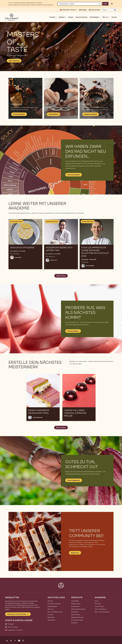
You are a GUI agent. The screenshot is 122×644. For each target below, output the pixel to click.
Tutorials (98, 604)
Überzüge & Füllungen (78, 609)
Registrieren (75, 553)
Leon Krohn (18, 257)
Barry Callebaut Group (55, 612)
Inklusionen (75, 612)
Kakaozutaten (76, 604)
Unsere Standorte (101, 609)
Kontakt (114, 17)
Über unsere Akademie (102, 612)
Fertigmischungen (77, 620)
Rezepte (71, 17)
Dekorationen (76, 615)
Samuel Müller (90, 266)
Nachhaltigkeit (52, 606)
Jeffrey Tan (54, 260)
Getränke (74, 623)
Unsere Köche (99, 606)
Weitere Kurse (61, 276)
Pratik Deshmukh (38, 417)
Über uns (51, 609)
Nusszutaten (75, 606)
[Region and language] (79, 4)
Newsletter (51, 617)
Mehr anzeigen (61, 428)
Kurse (97, 601)
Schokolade (75, 601)
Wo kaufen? (52, 620)
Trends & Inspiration (81, 17)
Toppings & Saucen (77, 617)
